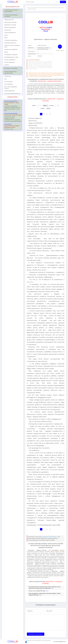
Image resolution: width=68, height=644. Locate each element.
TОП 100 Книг (8, 77)
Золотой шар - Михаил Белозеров (13, 115)
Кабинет (63, 2)
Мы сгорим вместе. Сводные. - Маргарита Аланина (12, 127)
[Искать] (56, 2)
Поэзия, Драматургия (10, 33)
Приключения (8, 30)
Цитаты (7, 65)
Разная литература (10, 62)
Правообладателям (9, 91)
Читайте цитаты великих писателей (11, 16)
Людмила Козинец (42, 45)
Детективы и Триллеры (10, 25)
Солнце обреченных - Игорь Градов (12, 103)
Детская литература (10, 28)
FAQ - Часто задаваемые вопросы (11, 88)
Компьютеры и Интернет (11, 55)
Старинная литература (11, 40)
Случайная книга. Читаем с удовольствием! (11, 11)
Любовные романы (9, 20)
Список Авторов (9, 84)
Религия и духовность (10, 60)
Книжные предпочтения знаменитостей (10, 72)
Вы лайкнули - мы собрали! (11, 68)
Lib (13, 2)
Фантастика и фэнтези (10, 22)
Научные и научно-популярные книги (12, 46)
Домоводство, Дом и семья (11, 57)
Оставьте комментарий (49, 537)
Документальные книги (10, 43)
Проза (6, 35)
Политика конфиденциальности (12, 93)
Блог (6, 79)
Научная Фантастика (52, 8)
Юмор (6, 38)
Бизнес (6, 52)
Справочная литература (11, 49)
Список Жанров (8, 82)
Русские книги (30, 8)
